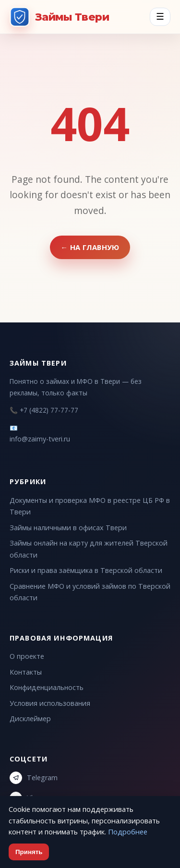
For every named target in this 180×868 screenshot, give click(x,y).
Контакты (26, 672)
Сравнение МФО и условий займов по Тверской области (90, 592)
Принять (29, 852)
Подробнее (128, 832)
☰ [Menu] (160, 17)
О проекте (27, 656)
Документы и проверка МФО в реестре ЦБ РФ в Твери (90, 506)
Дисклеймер (30, 719)
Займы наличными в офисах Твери (68, 528)
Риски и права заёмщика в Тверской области (86, 570)
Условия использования (50, 703)
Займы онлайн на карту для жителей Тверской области (89, 549)
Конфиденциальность (47, 687)
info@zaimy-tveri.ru (40, 439)
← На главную (90, 247)
